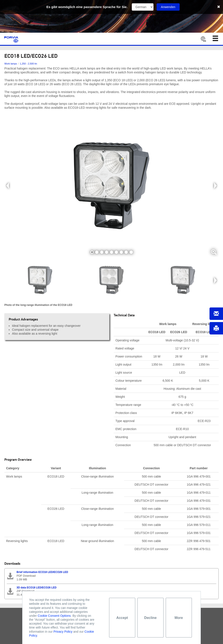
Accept (122, 618)
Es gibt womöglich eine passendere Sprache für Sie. (87, 7)
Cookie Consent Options (54, 616)
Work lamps (11, 64)
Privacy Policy (63, 632)
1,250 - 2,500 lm (28, 64)
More (179, 618)
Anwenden (168, 7)
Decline (150, 618)
